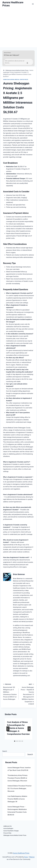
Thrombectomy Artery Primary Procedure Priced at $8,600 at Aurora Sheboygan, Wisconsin (18, 778)
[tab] (15, 741)
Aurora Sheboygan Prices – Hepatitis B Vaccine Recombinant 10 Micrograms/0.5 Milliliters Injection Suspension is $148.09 (27, 694)
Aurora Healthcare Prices (21, 853)
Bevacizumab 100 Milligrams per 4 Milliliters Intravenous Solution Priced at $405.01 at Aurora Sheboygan (10, 692)
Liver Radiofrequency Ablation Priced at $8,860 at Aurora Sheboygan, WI (17, 799)
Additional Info (8, 826)
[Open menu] (33, 4)
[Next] (29, 729)
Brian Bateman (19, 574)
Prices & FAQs (7, 833)
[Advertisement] (18, 28)
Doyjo (26, 857)
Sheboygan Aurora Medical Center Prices (16, 80)
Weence (32, 857)
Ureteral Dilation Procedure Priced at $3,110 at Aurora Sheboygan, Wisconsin (20, 788)
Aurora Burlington (8, 828)
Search (5, 751)
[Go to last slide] (8, 729)
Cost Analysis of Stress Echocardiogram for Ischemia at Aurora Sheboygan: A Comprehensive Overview (18, 728)
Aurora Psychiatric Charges (11, 831)
